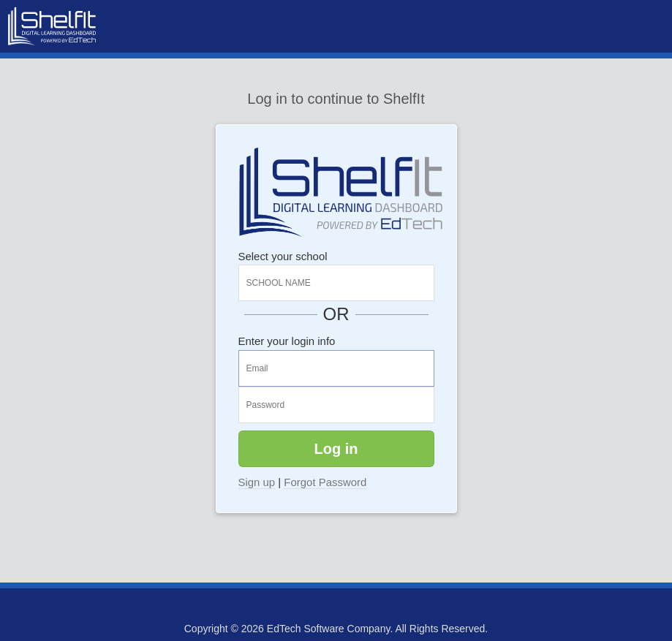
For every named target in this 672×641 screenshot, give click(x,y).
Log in (336, 449)
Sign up (257, 482)
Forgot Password (325, 482)
